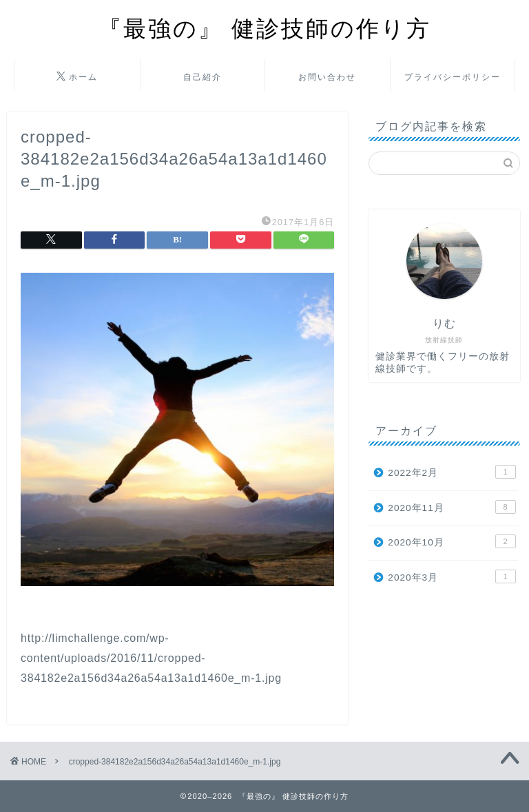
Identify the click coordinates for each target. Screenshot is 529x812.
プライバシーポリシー (453, 77)
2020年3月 (452, 576)
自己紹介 (203, 77)
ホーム (77, 77)
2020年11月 (452, 507)
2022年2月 (452, 472)
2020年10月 (452, 541)
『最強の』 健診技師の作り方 (265, 28)
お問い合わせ (327, 77)
